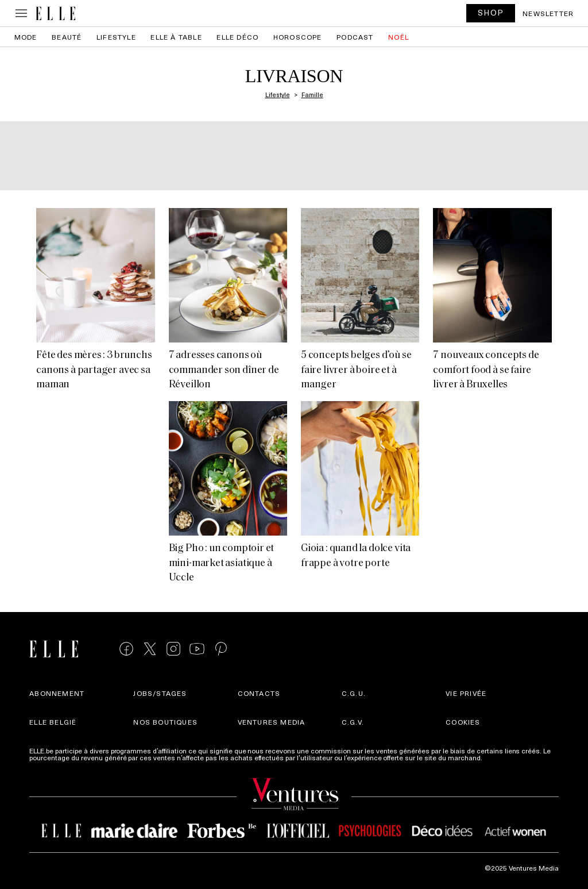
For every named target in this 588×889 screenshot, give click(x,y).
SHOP (491, 12)
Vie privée (466, 693)
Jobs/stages (160, 693)
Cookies (463, 722)
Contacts (259, 693)
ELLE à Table (176, 37)
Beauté (67, 37)
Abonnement (57, 693)
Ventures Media (272, 722)
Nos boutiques (165, 722)
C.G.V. (353, 722)
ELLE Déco (237, 37)
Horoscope (298, 37)
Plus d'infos (502, 757)
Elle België (53, 722)
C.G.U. (354, 693)
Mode (26, 37)
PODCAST (355, 37)
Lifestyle (116, 37)
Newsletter (548, 13)
